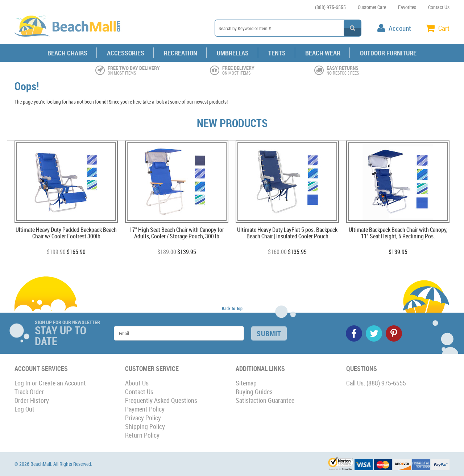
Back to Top (232, 308)
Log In (22, 383)
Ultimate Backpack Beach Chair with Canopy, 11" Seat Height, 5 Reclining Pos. (398, 233)
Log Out (24, 409)
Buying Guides (254, 392)
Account (400, 28)
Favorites (407, 7)
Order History (32, 400)
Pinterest (394, 333)
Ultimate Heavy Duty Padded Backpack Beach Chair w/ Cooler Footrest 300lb (66, 233)
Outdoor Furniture (388, 53)
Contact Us (439, 7)
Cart (444, 28)
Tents (277, 53)
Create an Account (62, 383)
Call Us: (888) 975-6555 (376, 383)
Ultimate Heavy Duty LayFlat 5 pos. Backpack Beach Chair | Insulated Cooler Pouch (287, 233)
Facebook (354, 333)
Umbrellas (233, 53)
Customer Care (372, 7)
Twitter (374, 333)
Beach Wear (323, 53)
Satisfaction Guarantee (265, 400)
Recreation (181, 53)
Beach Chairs (67, 53)
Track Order (29, 392)
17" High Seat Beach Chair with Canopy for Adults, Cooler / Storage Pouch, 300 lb (177, 233)
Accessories (126, 53)
